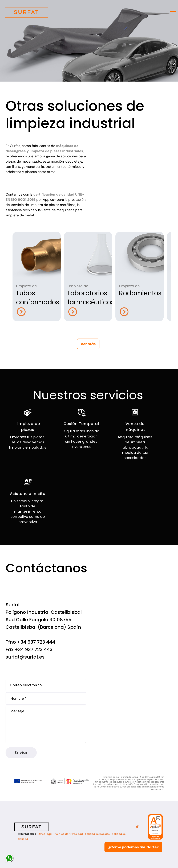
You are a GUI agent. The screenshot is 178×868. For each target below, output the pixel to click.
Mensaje (46, 724)
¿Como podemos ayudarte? (133, 847)
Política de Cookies (97, 834)
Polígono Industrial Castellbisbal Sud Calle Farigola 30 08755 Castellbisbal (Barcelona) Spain (44, 620)
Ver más (88, 344)
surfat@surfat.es (25, 657)
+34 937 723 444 (36, 642)
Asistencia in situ (28, 494)
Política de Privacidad (69, 834)
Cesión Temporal (81, 424)
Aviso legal (45, 834)
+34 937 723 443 (34, 649)
